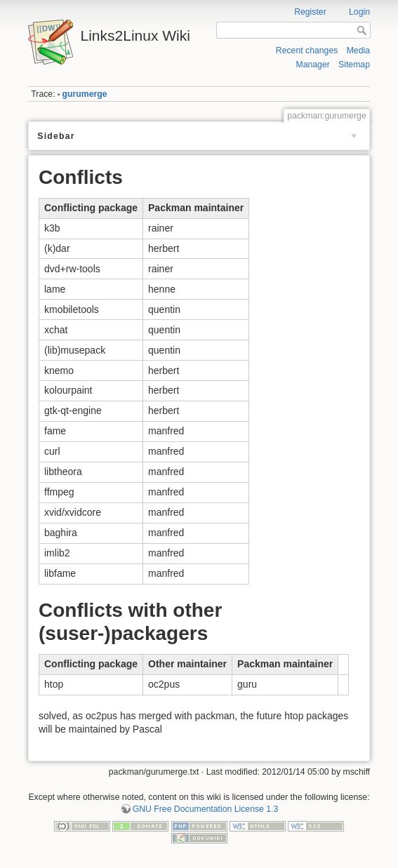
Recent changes (307, 51)
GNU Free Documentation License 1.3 (206, 809)
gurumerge (85, 94)
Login (359, 12)
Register (310, 12)
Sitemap (354, 65)
